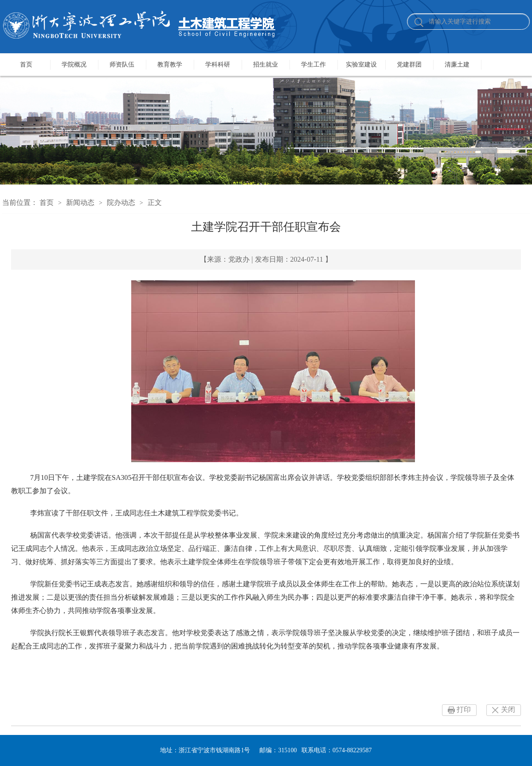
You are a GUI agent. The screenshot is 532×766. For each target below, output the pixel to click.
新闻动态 (80, 202)
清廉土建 (457, 65)
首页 (26, 65)
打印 (464, 709)
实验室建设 (361, 65)
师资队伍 (122, 65)
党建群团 (409, 65)
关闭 (508, 709)
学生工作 (313, 65)
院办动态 (121, 202)
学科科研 (218, 65)
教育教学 (170, 65)
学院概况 (74, 65)
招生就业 (266, 65)
